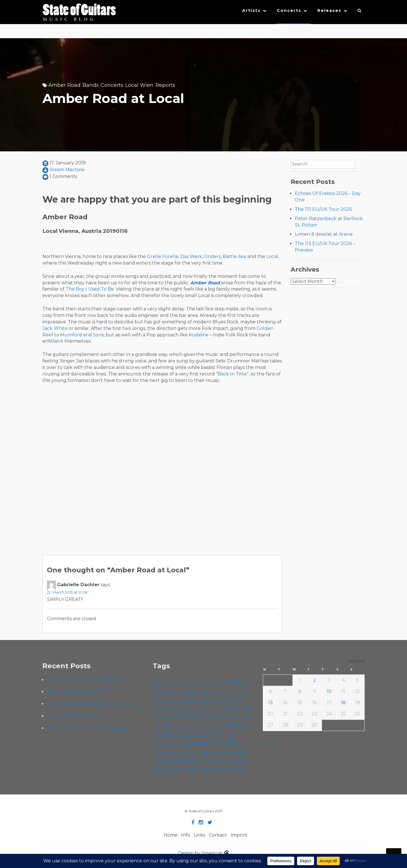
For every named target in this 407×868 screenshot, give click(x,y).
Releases (329, 10)
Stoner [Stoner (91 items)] (240, 761)
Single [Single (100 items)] (211, 761)
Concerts (289, 10)
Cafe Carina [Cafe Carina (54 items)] (242, 693)
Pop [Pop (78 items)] (230, 735)
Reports (165, 85)
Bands (91, 85)
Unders (212, 256)
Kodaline (199, 335)
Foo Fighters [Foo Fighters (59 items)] (225, 708)
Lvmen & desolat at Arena (324, 234)
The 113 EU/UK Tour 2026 (323, 209)
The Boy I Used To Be (90, 289)
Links (200, 835)
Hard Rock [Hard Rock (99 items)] (185, 715)
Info (186, 835)
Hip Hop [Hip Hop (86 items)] (239, 715)
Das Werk (191, 256)
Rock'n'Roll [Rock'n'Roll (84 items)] (233, 753)
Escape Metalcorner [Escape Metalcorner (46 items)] (188, 709)
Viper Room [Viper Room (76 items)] (230, 769)
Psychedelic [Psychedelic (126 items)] (198, 743)
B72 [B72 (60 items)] (177, 693)
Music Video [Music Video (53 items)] (191, 735)
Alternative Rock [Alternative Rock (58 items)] (211, 683)
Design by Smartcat (204, 854)
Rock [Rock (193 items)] (210, 752)
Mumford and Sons (82, 335)
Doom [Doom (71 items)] (224, 702)
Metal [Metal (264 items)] (239, 725)
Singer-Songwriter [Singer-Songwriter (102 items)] (177, 761)
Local (272, 256)
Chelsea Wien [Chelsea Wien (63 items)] (166, 702)
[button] (360, 12)
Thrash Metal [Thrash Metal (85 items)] (199, 769)
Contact (218, 835)
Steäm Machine (67, 170)
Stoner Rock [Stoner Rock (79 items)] (167, 769)
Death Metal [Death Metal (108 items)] (198, 701)
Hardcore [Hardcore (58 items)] (162, 716)
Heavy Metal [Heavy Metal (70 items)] (214, 716)
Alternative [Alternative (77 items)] (182, 683)
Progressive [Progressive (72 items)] (165, 744)
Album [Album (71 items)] (160, 683)
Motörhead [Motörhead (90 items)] (167, 735)
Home (171, 835)
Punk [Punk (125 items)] (225, 743)
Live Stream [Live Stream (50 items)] (217, 727)
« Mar (269, 741)
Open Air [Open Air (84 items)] (213, 735)
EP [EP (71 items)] (169, 708)
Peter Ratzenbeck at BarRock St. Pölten (92, 704)
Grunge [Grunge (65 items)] (246, 708)
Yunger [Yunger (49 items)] (158, 776)
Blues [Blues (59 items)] (217, 693)
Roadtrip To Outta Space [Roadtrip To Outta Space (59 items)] (176, 753)
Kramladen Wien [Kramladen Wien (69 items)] (188, 727)
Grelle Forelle (163, 256)
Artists (251, 10)
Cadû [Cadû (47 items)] (227, 693)
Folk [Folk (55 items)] (207, 709)
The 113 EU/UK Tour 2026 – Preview (87, 728)
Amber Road (64, 85)
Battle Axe (234, 256)
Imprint (239, 835)
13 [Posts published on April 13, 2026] (270, 703)
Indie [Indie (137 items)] (161, 726)
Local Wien (139, 85)
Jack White (55, 328)
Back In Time (232, 374)
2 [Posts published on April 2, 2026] (315, 680)
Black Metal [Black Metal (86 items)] (196, 693)
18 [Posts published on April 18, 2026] (343, 703)
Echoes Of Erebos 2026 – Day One (85, 680)
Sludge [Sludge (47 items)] (225, 762)
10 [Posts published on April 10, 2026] (329, 691)
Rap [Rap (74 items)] (239, 744)
